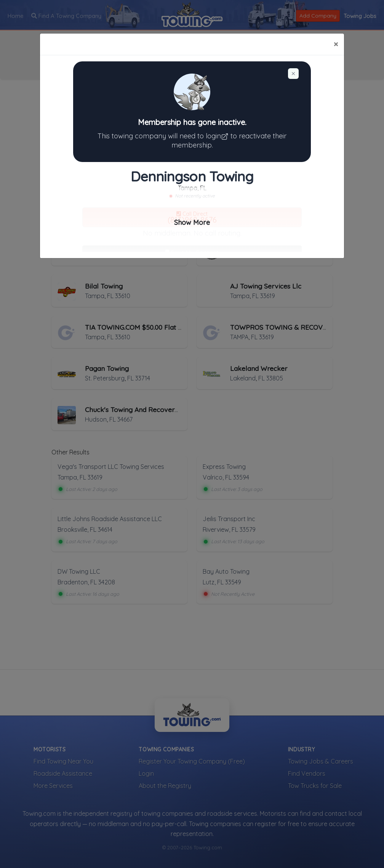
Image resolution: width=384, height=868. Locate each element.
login (218, 136)
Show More (192, 222)
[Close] (336, 44)
